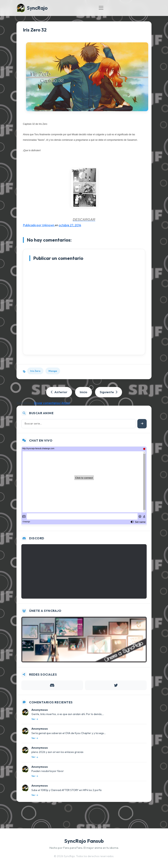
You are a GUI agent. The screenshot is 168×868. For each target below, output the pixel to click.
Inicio (84, 392)
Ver (35, 719)
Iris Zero (35, 371)
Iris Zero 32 (35, 30)
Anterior (59, 392)
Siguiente (109, 392)
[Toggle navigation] (101, 8)
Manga (53, 371)
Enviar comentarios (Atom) (52, 403)
